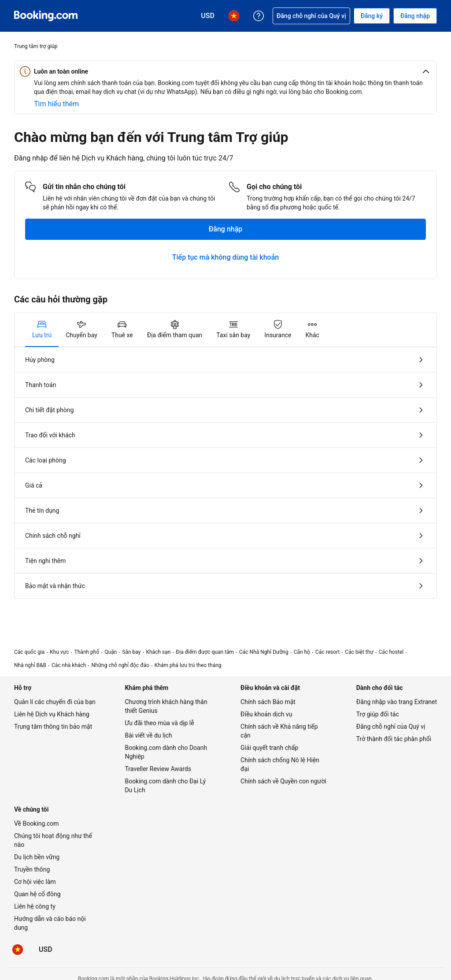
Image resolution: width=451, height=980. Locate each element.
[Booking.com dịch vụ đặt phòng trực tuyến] (46, 16)
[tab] (42, 330)
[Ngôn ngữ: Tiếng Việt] (18, 950)
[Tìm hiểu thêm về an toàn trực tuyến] (56, 104)
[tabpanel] (225, 473)
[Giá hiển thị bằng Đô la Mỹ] (46, 950)
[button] (225, 71)
